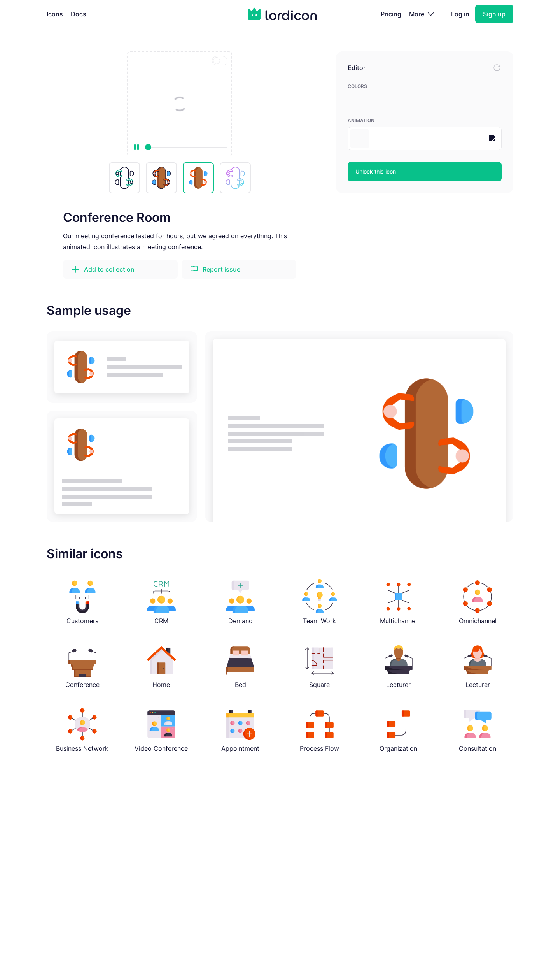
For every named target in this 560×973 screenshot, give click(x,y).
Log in (460, 14)
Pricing (391, 14)
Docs (79, 14)
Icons (55, 14)
